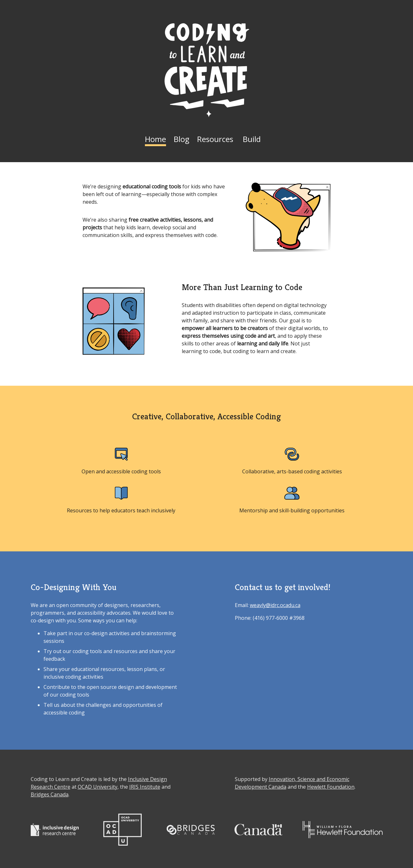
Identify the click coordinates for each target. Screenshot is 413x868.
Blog (182, 139)
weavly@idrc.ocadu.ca (275, 605)
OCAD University (98, 787)
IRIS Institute (145, 787)
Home (155, 139)
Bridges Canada (50, 794)
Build (252, 139)
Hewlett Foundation (331, 787)
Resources (215, 139)
